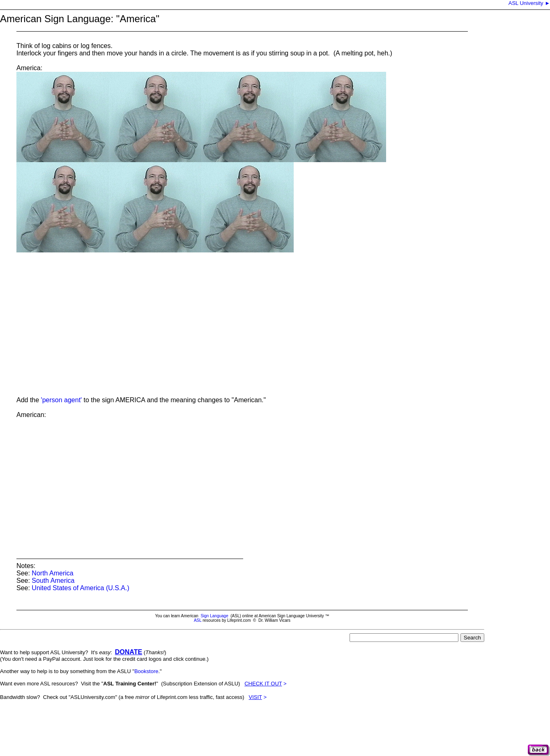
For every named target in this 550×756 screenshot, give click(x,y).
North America (52, 573)
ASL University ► (529, 3)
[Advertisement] (150, 726)
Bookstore (146, 671)
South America (53, 581)
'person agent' (62, 400)
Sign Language (214, 616)
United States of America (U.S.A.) (80, 588)
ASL (198, 620)
